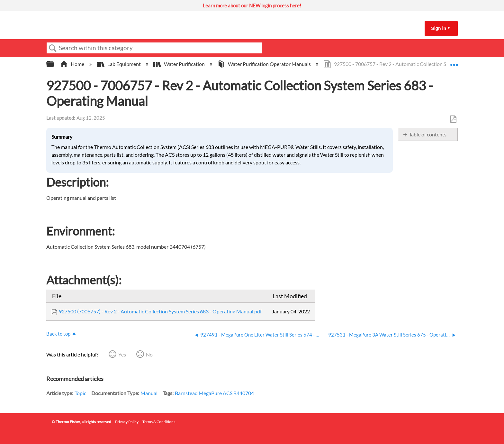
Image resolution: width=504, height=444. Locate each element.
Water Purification (180, 64)
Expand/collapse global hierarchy (54, 64)
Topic (80, 393)
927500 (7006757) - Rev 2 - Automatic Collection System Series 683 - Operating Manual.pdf (160, 311)
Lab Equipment (119, 64)
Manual (149, 393)
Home (73, 64)
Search (53, 48)
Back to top (58, 334)
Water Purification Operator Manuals (265, 64)
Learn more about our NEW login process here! (252, 5)
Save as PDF (453, 119)
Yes (122, 354)
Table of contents (428, 134)
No (149, 354)
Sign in (439, 28)
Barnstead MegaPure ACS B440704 (214, 393)
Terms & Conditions (159, 422)
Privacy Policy (127, 422)
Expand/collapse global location (454, 62)
